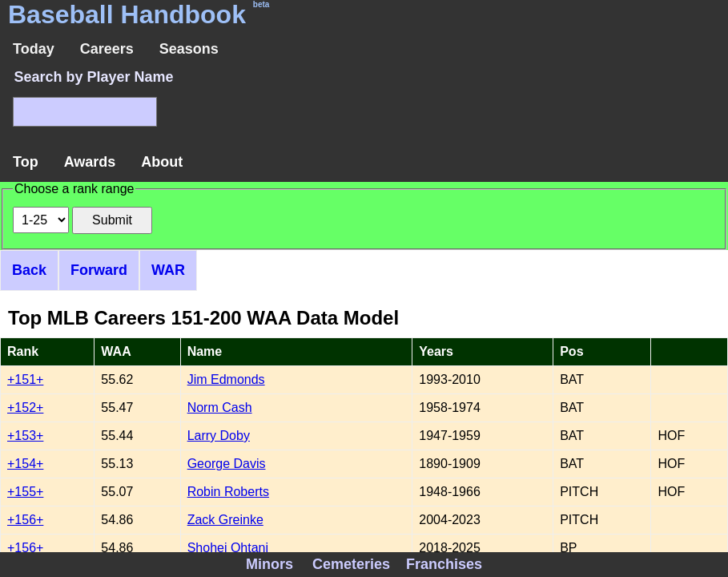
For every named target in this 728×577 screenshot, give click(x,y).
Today (34, 49)
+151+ (25, 379)
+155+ (25, 492)
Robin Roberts (228, 492)
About (162, 162)
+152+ (25, 408)
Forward (99, 270)
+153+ (25, 436)
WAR (168, 270)
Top (26, 162)
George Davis (227, 464)
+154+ (25, 464)
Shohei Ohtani (228, 548)
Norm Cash (220, 408)
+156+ (25, 520)
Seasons (189, 49)
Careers (107, 49)
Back (29, 270)
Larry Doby (219, 436)
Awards (90, 162)
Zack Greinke (225, 520)
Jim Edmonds (226, 379)
